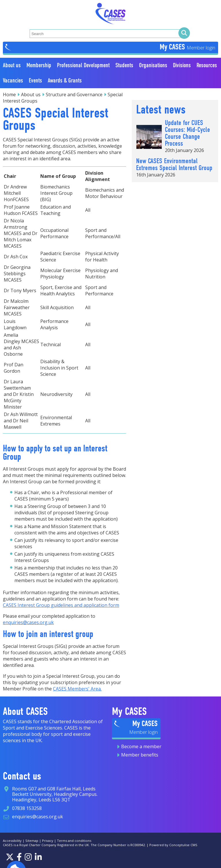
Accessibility (12, 841)
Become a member (141, 746)
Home (9, 95)
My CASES (173, 47)
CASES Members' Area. (77, 689)
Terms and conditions (74, 841)
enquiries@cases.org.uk (28, 622)
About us (31, 95)
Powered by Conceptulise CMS (173, 845)
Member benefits (140, 755)
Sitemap (32, 841)
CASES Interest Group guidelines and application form (61, 605)
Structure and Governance (74, 95)
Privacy (48, 841)
